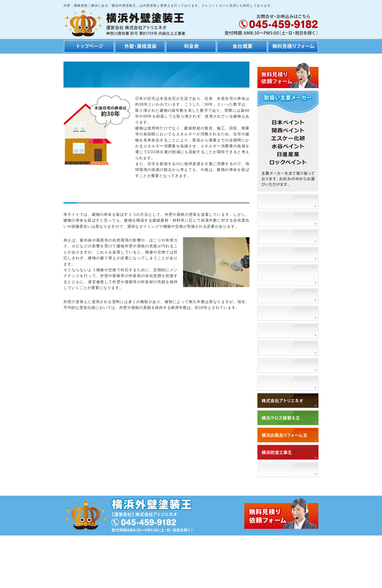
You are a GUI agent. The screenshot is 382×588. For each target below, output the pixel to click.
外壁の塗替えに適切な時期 (288, 313)
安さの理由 (273, 219)
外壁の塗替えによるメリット (288, 275)
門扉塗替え (273, 330)
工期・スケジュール (282, 254)
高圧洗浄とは (275, 348)
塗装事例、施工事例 (282, 202)
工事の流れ (273, 237)
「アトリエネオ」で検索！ (288, 470)
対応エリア (273, 383)
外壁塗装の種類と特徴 (284, 295)
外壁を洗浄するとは (282, 366)
